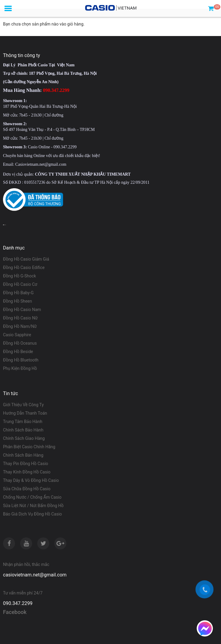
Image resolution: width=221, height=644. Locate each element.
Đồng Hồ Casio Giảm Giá (26, 259)
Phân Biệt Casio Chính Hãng (29, 447)
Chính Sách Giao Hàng (24, 438)
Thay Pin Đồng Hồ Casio (26, 464)
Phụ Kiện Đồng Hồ (20, 368)
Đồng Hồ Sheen (18, 301)
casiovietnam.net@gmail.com (35, 575)
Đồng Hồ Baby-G (18, 293)
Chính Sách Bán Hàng (23, 455)
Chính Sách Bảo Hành (23, 430)
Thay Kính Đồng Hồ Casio (27, 472)
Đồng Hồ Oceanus (20, 343)
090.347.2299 (18, 603)
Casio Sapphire (17, 335)
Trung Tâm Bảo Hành (23, 422)
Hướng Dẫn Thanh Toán (25, 413)
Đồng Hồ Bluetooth (21, 360)
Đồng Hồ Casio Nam (22, 310)
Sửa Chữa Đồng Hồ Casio (27, 489)
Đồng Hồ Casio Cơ (20, 284)
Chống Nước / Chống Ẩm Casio (32, 497)
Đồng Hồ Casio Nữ (20, 318)
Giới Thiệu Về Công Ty (23, 405)
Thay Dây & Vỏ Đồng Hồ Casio (31, 480)
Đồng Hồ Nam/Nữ (20, 326)
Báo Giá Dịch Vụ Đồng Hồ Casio (32, 514)
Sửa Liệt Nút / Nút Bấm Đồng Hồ (33, 506)
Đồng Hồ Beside (18, 352)
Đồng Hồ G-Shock (20, 276)
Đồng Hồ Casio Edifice (24, 268)
